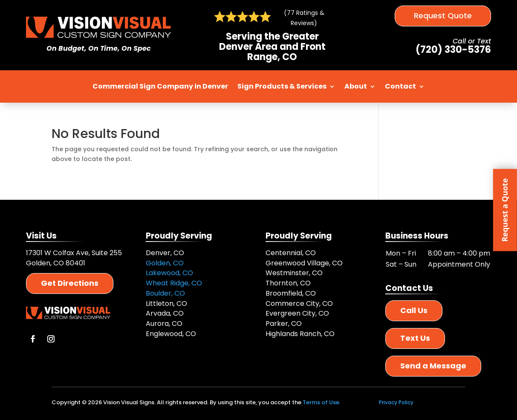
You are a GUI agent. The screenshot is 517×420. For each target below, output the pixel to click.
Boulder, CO (165, 293)
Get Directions (70, 283)
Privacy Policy (396, 402)
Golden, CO (165, 263)
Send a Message (433, 366)
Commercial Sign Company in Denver (160, 86)
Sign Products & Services (282, 86)
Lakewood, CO (169, 273)
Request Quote (443, 16)
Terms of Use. (322, 402)
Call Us (414, 310)
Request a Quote (505, 210)
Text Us (415, 338)
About (356, 86)
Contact (400, 86)
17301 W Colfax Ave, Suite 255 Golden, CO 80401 (74, 258)
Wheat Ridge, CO (174, 283)
